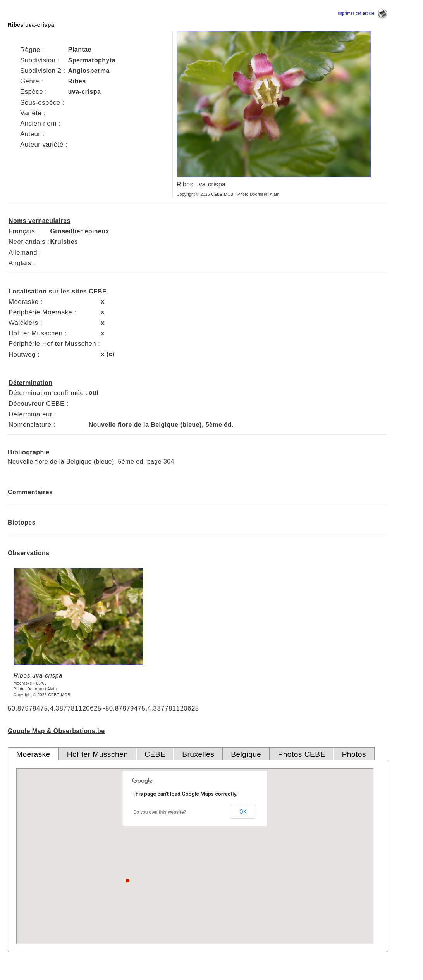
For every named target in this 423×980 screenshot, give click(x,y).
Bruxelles (198, 754)
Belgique (246, 754)
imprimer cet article (363, 13)
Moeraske (33, 754)
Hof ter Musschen (98, 754)
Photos (354, 754)
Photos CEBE (301, 754)
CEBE (155, 754)
